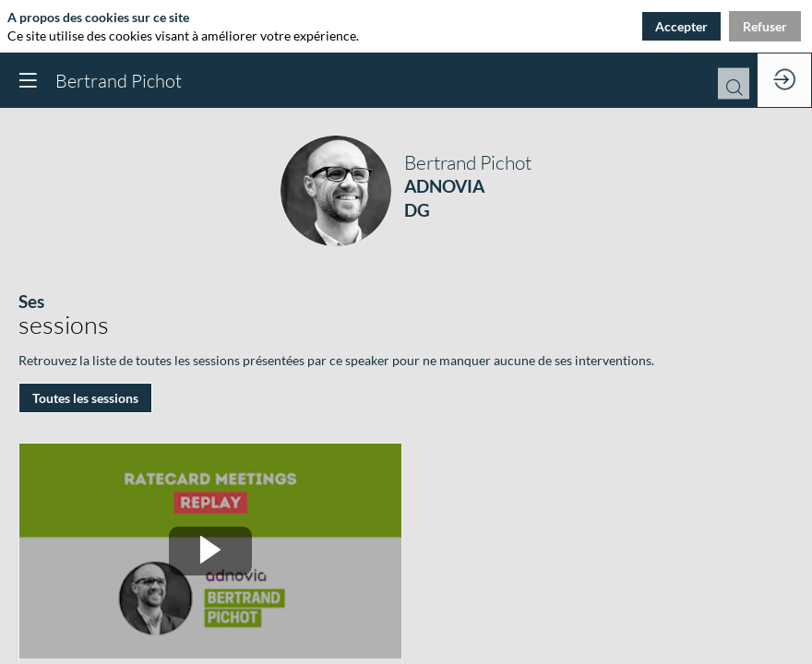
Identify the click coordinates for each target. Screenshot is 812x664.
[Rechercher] (734, 89)
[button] (28, 80)
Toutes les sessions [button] (85, 398)
